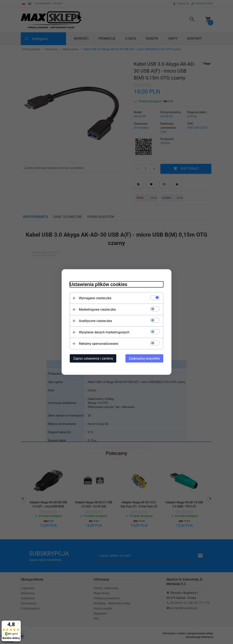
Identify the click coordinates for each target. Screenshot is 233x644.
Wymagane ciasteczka (95, 298)
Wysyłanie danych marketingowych (104, 332)
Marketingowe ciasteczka (97, 309)
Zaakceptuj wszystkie (144, 358)
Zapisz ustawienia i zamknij (93, 358)
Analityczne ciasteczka (95, 321)
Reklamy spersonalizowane (99, 344)
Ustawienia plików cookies (99, 284)
